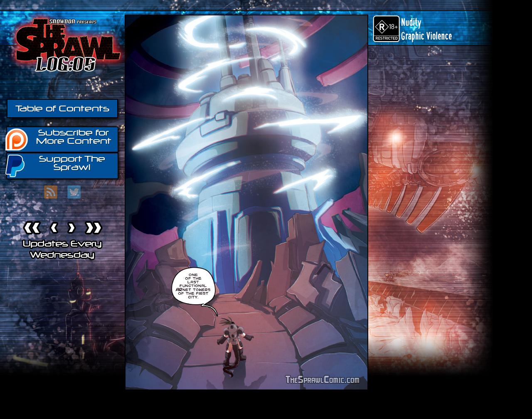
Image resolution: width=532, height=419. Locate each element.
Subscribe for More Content (59, 139)
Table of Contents (62, 108)
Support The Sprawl (56, 165)
